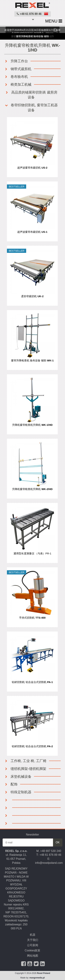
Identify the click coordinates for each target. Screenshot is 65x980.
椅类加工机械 (18, 84)
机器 (33, 935)
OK (58, 842)
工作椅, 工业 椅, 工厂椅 (25, 761)
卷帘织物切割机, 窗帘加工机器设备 (31, 108)
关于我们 (33, 940)
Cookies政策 (33, 950)
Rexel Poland (44, 973)
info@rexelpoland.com (49, 863)
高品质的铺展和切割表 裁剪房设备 (31, 95)
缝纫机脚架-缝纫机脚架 (25, 769)
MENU (54, 21)
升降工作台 (16, 61)
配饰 (11, 784)
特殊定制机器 (18, 792)
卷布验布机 (16, 77)
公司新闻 (33, 945)
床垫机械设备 (18, 777)
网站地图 (33, 956)
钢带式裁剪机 (18, 69)
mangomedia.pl (37, 978)
